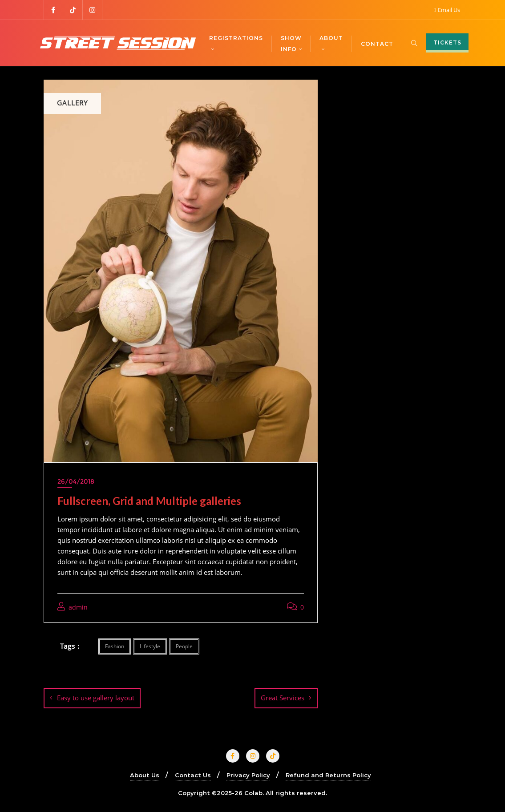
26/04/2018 (76, 481)
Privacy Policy (248, 775)
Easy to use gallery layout (96, 698)
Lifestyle (150, 646)
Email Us (447, 10)
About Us (145, 775)
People (184, 646)
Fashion (115, 646)
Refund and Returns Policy (328, 775)
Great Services (283, 698)
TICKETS (447, 42)
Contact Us (193, 775)
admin (73, 607)
